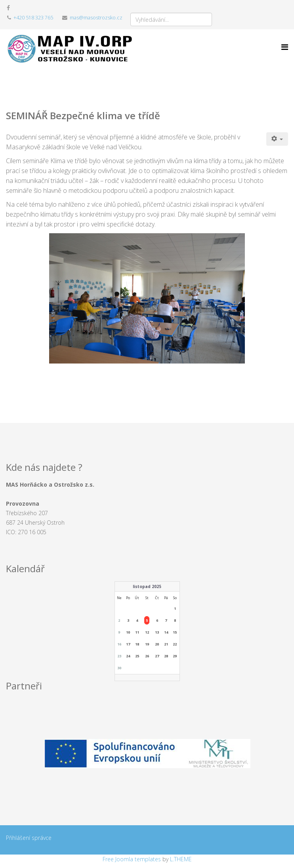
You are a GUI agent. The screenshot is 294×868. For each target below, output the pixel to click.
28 (166, 656)
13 (157, 632)
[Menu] (285, 47)
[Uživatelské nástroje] (277, 139)
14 (166, 632)
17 (128, 644)
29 (175, 656)
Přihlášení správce (29, 838)
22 (175, 644)
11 (137, 632)
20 (157, 644)
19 (147, 644)
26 (147, 656)
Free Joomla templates (132, 859)
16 (119, 644)
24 (128, 656)
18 (137, 644)
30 (119, 668)
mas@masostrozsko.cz (96, 18)
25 (137, 656)
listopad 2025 (147, 586)
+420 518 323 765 (33, 18)
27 (157, 656)
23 (119, 656)
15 (175, 632)
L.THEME (181, 859)
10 (128, 632)
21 (166, 644)
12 (147, 632)
